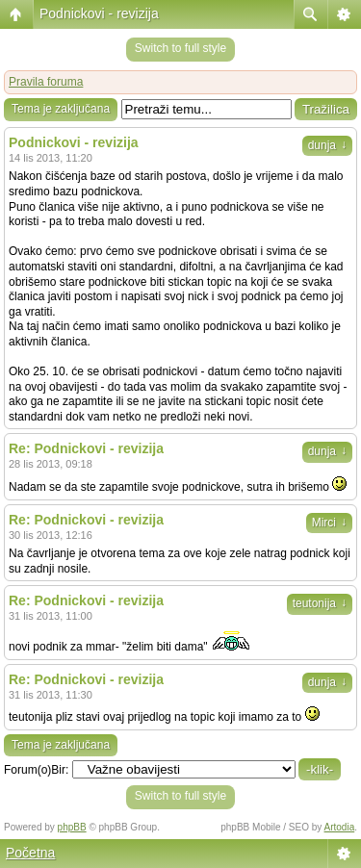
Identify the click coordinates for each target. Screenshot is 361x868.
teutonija (320, 603)
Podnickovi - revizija (99, 13)
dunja (327, 145)
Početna (30, 853)
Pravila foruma (46, 82)
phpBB (72, 827)
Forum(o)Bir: (36, 770)
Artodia (340, 827)
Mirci (329, 523)
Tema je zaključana (61, 109)
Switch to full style (180, 48)
